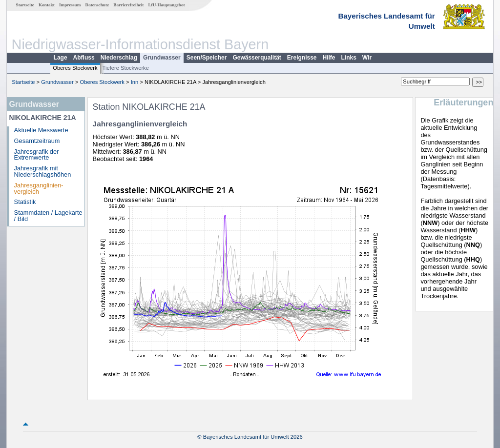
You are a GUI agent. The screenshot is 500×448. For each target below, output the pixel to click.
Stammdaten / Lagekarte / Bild (48, 216)
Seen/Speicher (207, 58)
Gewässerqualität (257, 58)
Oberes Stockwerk (75, 68)
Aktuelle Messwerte (41, 130)
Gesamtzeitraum (37, 141)
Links (349, 58)
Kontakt (47, 5)
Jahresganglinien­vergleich (39, 188)
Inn (135, 82)
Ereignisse (302, 58)
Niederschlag (119, 58)
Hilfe (329, 58)
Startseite (25, 5)
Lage (61, 58)
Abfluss (84, 58)
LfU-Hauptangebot (166, 5)
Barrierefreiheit (128, 5)
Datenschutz (97, 5)
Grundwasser (162, 58)
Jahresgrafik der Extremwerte (37, 155)
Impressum (70, 5)
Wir (367, 58)
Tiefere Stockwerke (126, 68)
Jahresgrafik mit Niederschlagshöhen (43, 171)
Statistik (25, 202)
